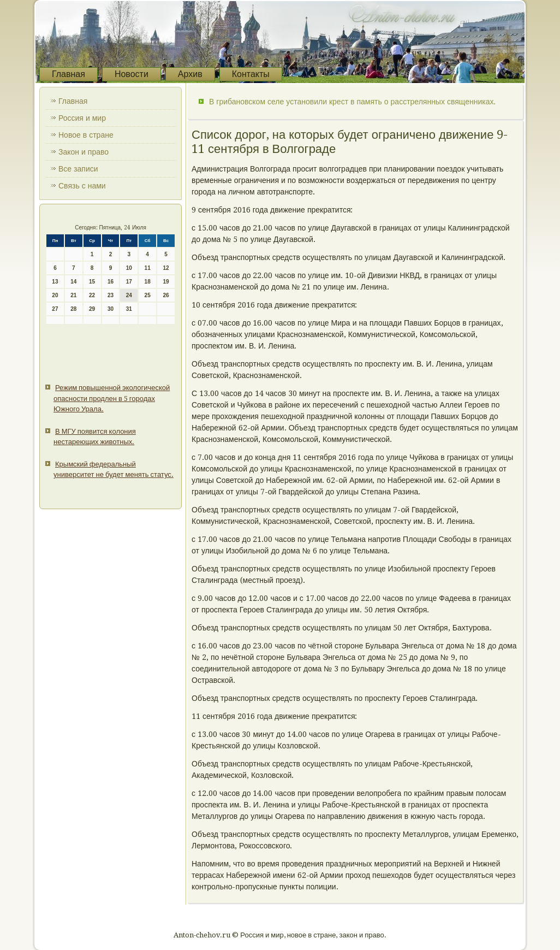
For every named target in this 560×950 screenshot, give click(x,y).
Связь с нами (82, 186)
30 (111, 309)
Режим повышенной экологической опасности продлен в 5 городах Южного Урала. (112, 398)
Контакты (251, 74)
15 (92, 282)
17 (129, 282)
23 (111, 295)
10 (129, 268)
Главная (68, 74)
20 (55, 295)
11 (148, 268)
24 (129, 295)
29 (92, 309)
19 (166, 282)
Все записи (78, 169)
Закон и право (84, 152)
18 (148, 282)
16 (111, 282)
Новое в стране (86, 135)
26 (166, 295)
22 (92, 295)
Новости (132, 74)
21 (73, 295)
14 (73, 282)
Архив (190, 74)
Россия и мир (82, 118)
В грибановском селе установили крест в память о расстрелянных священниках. (352, 102)
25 (148, 295)
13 (55, 282)
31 (129, 309)
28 (73, 309)
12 (166, 268)
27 (55, 309)
